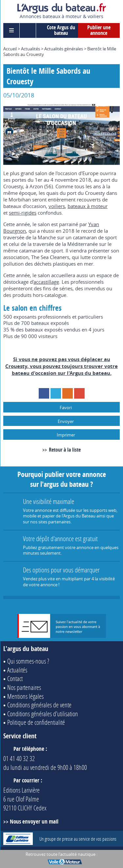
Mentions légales (25, 696)
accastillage (46, 282)
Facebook (44, 393)
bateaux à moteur (88, 206)
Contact (15, 678)
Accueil (10, 49)
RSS (68, 393)
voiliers (57, 206)
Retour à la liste (65, 450)
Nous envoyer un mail (34, 821)
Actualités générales (64, 49)
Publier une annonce (99, 30)
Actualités (31, 49)
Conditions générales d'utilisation (43, 714)
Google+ (79, 393)
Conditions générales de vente (39, 705)
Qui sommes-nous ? (28, 661)
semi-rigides (23, 213)
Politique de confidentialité (36, 722)
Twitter (56, 393)
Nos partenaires (24, 687)
